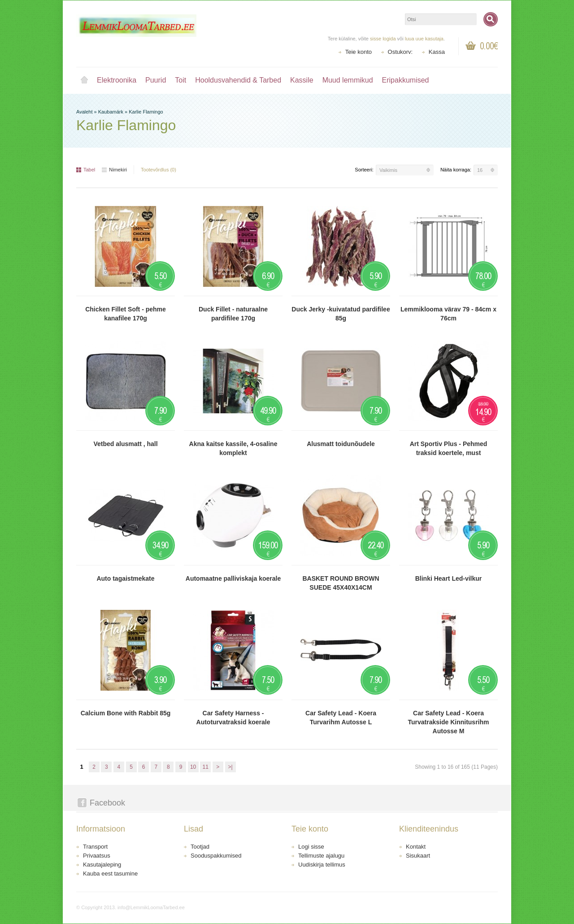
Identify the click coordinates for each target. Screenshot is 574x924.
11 (206, 767)
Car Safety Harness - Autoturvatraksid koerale (233, 718)
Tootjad (200, 847)
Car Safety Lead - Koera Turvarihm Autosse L (341, 718)
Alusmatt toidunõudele (341, 444)
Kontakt (416, 847)
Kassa (437, 52)
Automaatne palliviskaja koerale (233, 578)
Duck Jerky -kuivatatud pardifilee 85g (341, 314)
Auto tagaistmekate (125, 578)
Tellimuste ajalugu (321, 856)
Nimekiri (114, 170)
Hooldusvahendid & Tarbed (238, 80)
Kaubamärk (111, 112)
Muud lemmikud (348, 80)
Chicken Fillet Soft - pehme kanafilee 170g (126, 314)
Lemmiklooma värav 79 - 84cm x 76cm (448, 314)
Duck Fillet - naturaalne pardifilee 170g (233, 314)
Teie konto (359, 52)
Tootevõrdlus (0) (159, 170)
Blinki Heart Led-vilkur (449, 578)
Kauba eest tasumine (110, 874)
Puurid (156, 80)
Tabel (86, 170)
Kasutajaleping (102, 865)
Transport (95, 847)
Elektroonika (117, 80)
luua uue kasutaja (424, 39)
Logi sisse (311, 847)
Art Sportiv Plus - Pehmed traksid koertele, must (449, 448)
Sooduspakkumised (216, 856)
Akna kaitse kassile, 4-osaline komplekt (233, 448)
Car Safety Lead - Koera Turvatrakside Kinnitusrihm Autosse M (448, 722)
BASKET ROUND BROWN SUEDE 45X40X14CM (341, 583)
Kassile (302, 80)
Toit (180, 80)
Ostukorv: (400, 52)
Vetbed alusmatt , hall (125, 444)
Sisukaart (418, 856)
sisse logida (383, 39)
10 (193, 767)
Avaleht (84, 80)
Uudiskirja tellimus (322, 865)
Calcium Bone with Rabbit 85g (126, 713)
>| (230, 767)
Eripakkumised (406, 80)
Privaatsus (97, 856)
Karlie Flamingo (146, 112)
